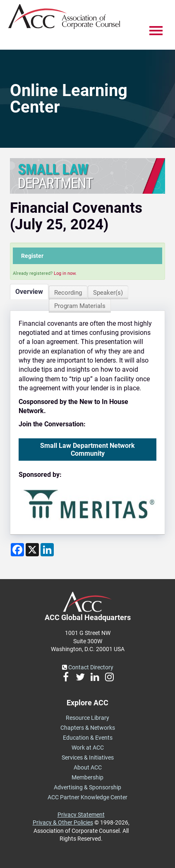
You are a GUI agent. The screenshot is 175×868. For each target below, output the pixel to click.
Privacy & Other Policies (63, 822)
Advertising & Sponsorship (87, 787)
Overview (29, 292)
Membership (87, 777)
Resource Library (87, 718)
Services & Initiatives (88, 757)
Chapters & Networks (88, 728)
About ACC (88, 767)
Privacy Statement (81, 815)
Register (32, 256)
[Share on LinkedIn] (47, 550)
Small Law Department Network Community (87, 450)
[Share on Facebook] (17, 550)
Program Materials (80, 306)
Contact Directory (88, 667)
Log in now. (65, 273)
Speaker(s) (108, 293)
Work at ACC (88, 748)
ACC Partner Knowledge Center (87, 797)
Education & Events (88, 738)
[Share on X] (32, 550)
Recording (68, 293)
